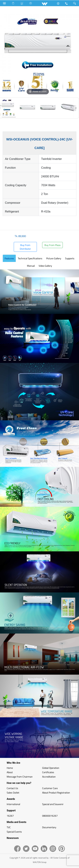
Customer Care (50, 788)
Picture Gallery (54, 258)
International (13, 804)
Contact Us (12, 788)
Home (10, 768)
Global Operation (51, 768)
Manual (31, 266)
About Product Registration (56, 793)
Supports (70, 258)
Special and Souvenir (53, 804)
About (10, 772)
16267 (10, 816)
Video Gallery (45, 266)
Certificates (48, 772)
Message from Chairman (20, 777)
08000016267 (50, 816)
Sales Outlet (13, 793)
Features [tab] (9, 258)
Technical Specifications (30, 258)
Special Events (14, 832)
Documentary (49, 827)
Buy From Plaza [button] (52, 245)
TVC (9, 827)
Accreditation (49, 777)
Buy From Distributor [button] (25, 247)
